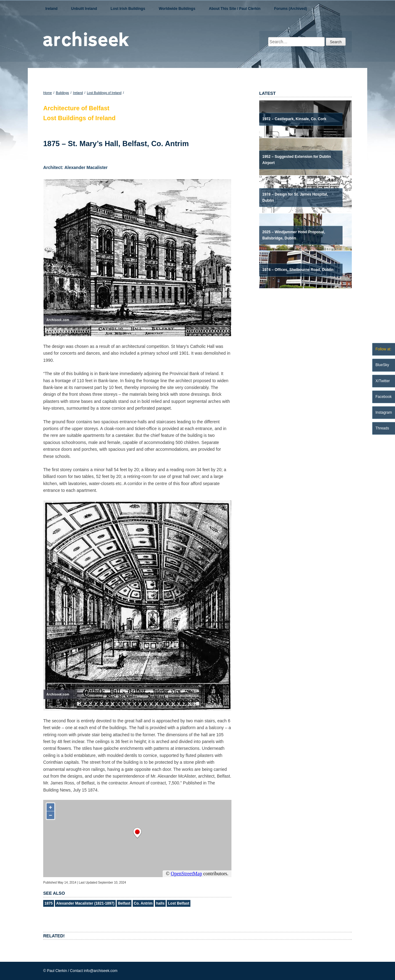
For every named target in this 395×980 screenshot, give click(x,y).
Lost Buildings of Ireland (104, 93)
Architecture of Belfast (76, 108)
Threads (382, 428)
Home (48, 93)
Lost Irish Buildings (128, 9)
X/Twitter (383, 381)
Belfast (124, 903)
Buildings (62, 93)
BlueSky (382, 365)
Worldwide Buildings (177, 9)
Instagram (384, 412)
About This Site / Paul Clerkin (235, 9)
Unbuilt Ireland (84, 9)
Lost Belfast (179, 903)
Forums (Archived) (291, 9)
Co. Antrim (143, 903)
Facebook (384, 397)
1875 (49, 903)
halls (160, 903)
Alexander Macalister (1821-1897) (85, 903)
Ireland (51, 9)
